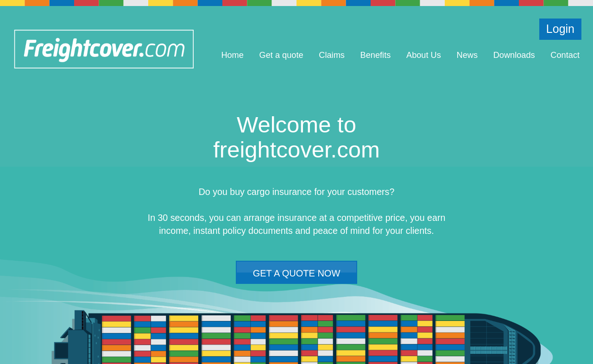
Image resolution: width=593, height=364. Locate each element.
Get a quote (281, 55)
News (467, 55)
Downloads (514, 55)
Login (560, 29)
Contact (565, 55)
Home (232, 55)
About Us (424, 55)
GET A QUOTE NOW (297, 273)
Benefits (376, 55)
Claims (332, 55)
